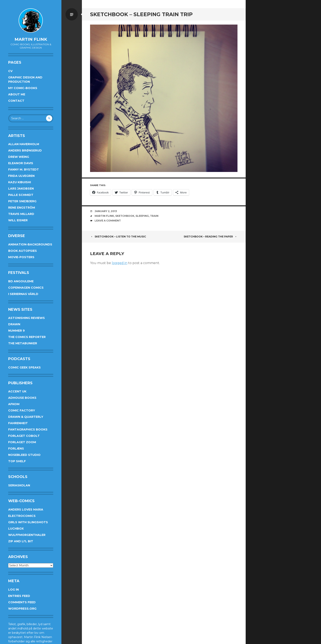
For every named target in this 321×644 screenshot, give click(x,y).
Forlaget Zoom (22, 442)
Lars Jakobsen (21, 189)
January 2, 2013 (106, 211)
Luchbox (16, 529)
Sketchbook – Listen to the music (118, 237)
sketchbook (125, 216)
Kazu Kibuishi (20, 182)
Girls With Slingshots (28, 522)
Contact (16, 101)
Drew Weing (19, 157)
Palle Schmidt (21, 195)
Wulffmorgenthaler (27, 535)
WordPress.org (22, 609)
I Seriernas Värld (23, 294)
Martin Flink (31, 39)
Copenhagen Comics (26, 288)
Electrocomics (22, 516)
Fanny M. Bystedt (24, 169)
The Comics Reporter (27, 337)
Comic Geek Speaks (24, 367)
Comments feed (22, 602)
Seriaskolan (19, 485)
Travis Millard (21, 214)
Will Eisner (18, 220)
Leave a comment (108, 221)
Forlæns (16, 449)
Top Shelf (17, 461)
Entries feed (19, 596)
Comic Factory (22, 410)
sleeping (142, 216)
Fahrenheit (18, 423)
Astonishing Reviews (27, 318)
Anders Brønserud (25, 150)
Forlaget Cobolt (24, 436)
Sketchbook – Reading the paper (211, 237)
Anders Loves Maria (26, 510)
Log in (14, 590)
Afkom (14, 404)
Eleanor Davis (21, 163)
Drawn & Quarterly (26, 417)
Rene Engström (22, 208)
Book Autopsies (23, 251)
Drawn (14, 324)
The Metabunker (23, 343)
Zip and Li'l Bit (21, 541)
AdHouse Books (22, 398)
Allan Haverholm (24, 144)
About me (17, 94)
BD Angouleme (21, 281)
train (154, 216)
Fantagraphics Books (28, 429)
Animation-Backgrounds (30, 244)
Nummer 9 (16, 331)
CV (10, 71)
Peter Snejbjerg (22, 201)
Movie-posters (21, 257)
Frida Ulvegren (21, 176)
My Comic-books (23, 88)
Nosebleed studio (24, 455)
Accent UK (17, 391)
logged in (120, 263)
